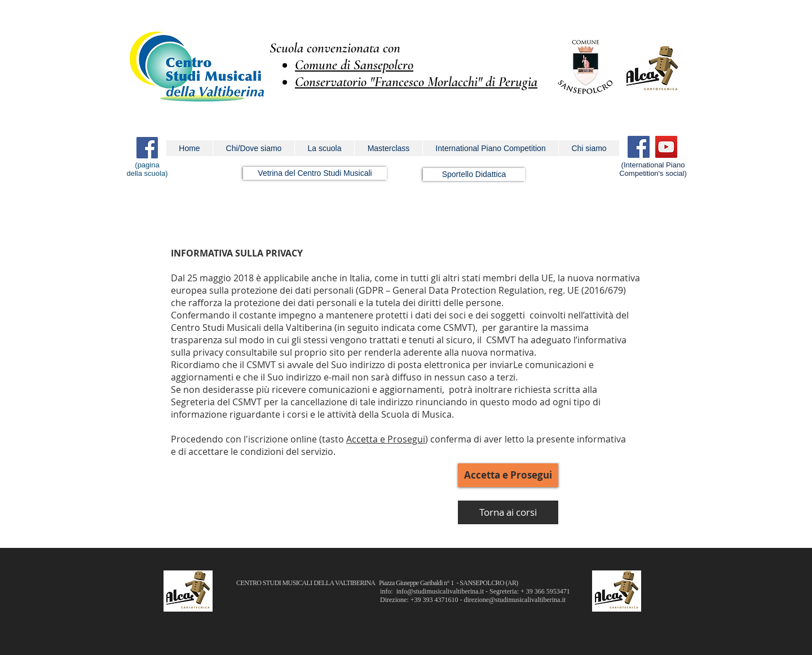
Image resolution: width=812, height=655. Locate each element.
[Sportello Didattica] (474, 174)
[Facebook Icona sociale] (147, 148)
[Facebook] (639, 147)
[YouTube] (666, 147)
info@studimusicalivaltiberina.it (440, 591)
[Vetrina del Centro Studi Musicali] (315, 173)
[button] (253, 148)
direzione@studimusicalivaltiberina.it (515, 600)
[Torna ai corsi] (508, 512)
